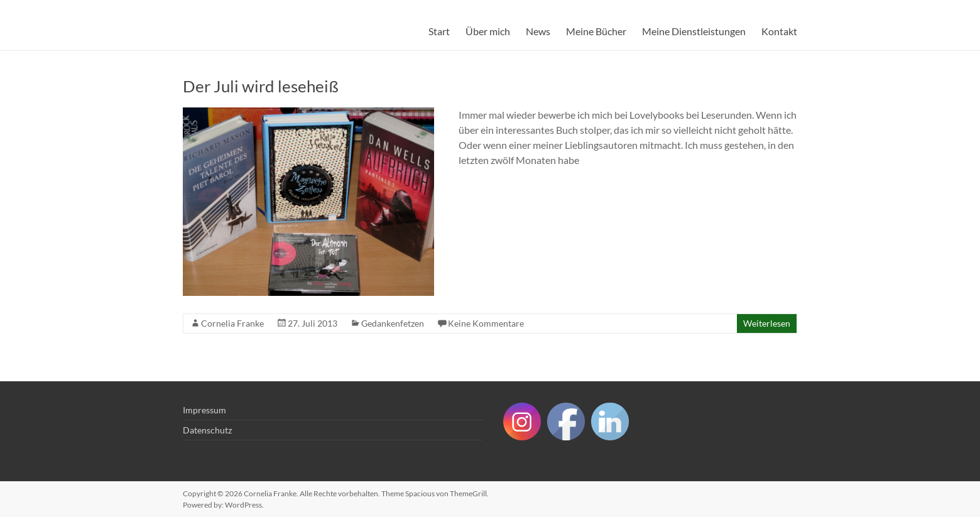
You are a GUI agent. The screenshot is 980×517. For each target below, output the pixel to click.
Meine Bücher (596, 31)
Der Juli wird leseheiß (261, 86)
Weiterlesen (767, 323)
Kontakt (779, 31)
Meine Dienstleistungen (694, 31)
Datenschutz (207, 430)
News (538, 31)
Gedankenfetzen (393, 323)
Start (439, 31)
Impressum (204, 410)
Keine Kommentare (486, 323)
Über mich (488, 31)
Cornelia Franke (232, 323)
